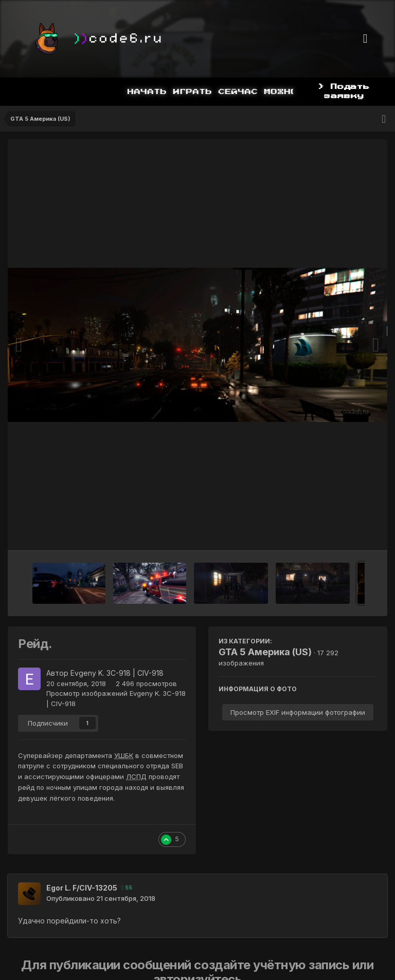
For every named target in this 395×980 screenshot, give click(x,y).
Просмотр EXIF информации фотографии (298, 712)
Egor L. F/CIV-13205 (82, 888)
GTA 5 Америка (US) (265, 652)
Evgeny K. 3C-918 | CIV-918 (117, 673)
